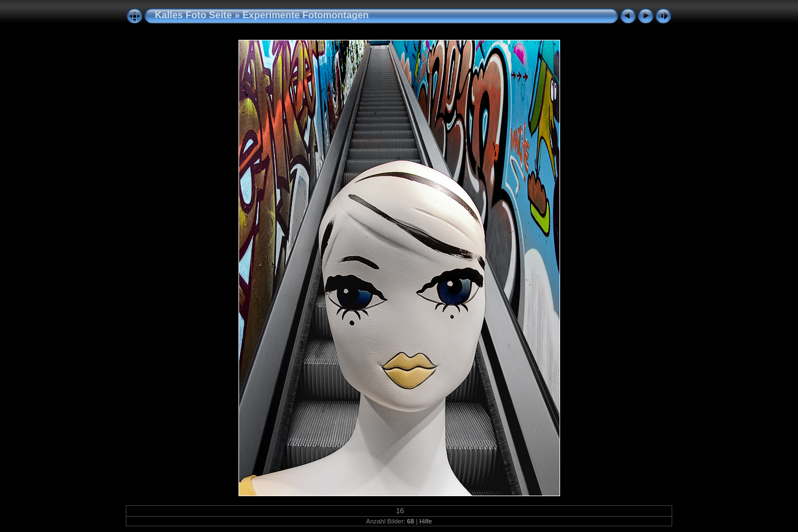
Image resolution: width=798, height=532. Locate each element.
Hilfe (426, 521)
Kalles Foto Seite (193, 15)
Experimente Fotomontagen (306, 15)
